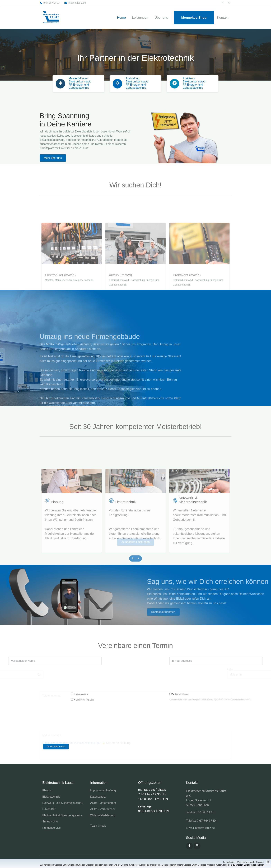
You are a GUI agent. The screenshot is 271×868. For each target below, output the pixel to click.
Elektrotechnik (126, 556)
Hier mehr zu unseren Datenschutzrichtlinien (244, 865)
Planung (57, 556)
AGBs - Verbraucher (103, 809)
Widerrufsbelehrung (102, 815)
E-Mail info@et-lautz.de (200, 828)
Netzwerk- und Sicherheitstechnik (63, 803)
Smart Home (50, 822)
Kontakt (223, 18)
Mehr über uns (53, 158)
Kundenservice (52, 828)
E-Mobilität (49, 809)
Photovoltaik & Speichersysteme (62, 815)
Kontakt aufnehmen (240, 612)
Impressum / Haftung (103, 790)
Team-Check (98, 826)
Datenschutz (98, 797)
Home (121, 18)
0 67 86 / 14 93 (50, 3)
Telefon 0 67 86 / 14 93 (200, 812)
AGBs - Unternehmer (103, 803)
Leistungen (140, 18)
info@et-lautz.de (75, 3)
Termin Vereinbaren (56, 747)
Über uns (161, 18)
